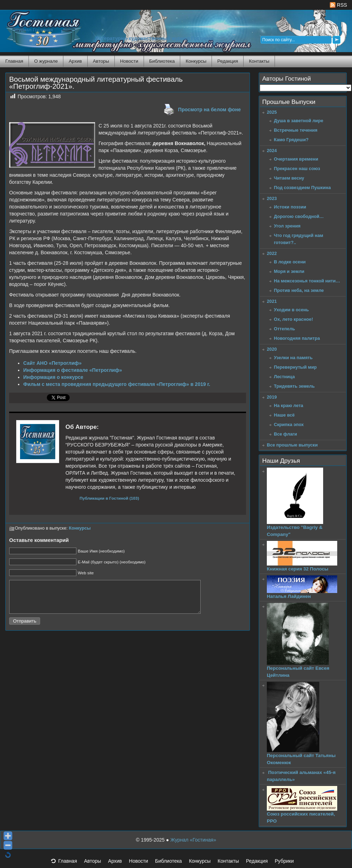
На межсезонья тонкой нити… (307, 281)
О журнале (46, 61)
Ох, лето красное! (293, 319)
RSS (338, 5)
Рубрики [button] (288, 863)
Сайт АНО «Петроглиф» (52, 363)
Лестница (284, 377)
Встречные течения (296, 130)
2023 (272, 198)
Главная (14, 61)
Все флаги (285, 434)
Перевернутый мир (295, 367)
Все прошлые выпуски (292, 445)
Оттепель (284, 329)
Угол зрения (287, 226)
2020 (272, 349)
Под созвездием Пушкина (302, 188)
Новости (129, 61)
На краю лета (288, 405)
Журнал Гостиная (33, 30)
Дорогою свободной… (299, 216)
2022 (272, 253)
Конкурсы (196, 61)
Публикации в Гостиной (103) (109, 498)
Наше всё (284, 415)
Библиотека (162, 61)
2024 (272, 151)
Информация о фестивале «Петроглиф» (73, 370)
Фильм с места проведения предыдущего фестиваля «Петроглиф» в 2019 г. (117, 384)
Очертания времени (296, 159)
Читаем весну (289, 178)
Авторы (101, 61)
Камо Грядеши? (291, 140)
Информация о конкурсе (53, 377)
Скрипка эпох (289, 424)
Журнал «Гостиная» (193, 840)
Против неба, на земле (299, 290)
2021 (272, 301)
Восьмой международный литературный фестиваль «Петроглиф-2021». (96, 83)
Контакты (259, 61)
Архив (75, 61)
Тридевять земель (294, 386)
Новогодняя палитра (297, 338)
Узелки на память (293, 358)
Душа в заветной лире (298, 121)
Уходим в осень (291, 310)
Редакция (228, 61)
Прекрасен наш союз (297, 168)
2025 (272, 112)
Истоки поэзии (290, 207)
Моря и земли (289, 271)
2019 (272, 397)
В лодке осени (290, 262)
